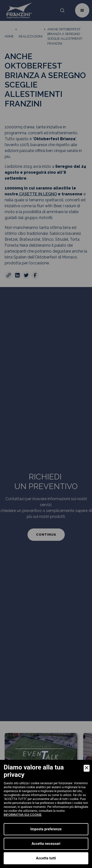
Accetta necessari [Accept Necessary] (46, 844)
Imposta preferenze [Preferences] (46, 829)
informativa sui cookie (23, 815)
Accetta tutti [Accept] (46, 858)
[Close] (87, 768)
